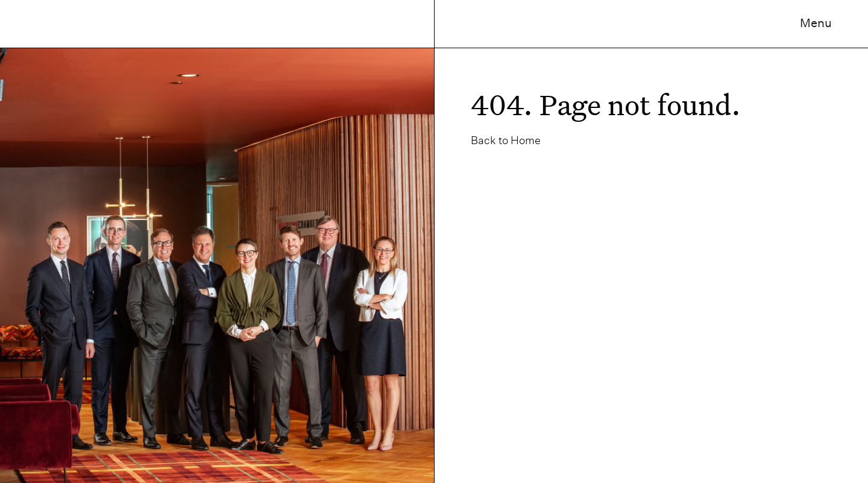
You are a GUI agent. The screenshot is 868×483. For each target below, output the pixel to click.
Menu (816, 23)
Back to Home (506, 140)
